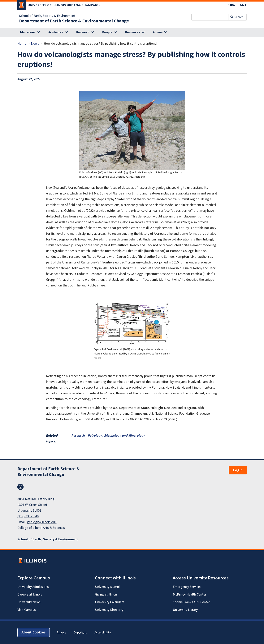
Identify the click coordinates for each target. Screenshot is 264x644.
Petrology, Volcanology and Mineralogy (117, 436)
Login (238, 470)
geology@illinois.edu (42, 522)
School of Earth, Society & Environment (47, 16)
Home (22, 44)
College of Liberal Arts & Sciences (41, 528)
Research (78, 436)
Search (239, 17)
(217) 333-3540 (28, 516)
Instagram (20, 487)
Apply (232, 5)
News (35, 44)
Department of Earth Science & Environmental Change (74, 21)
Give (243, 5)
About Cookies (34, 632)
